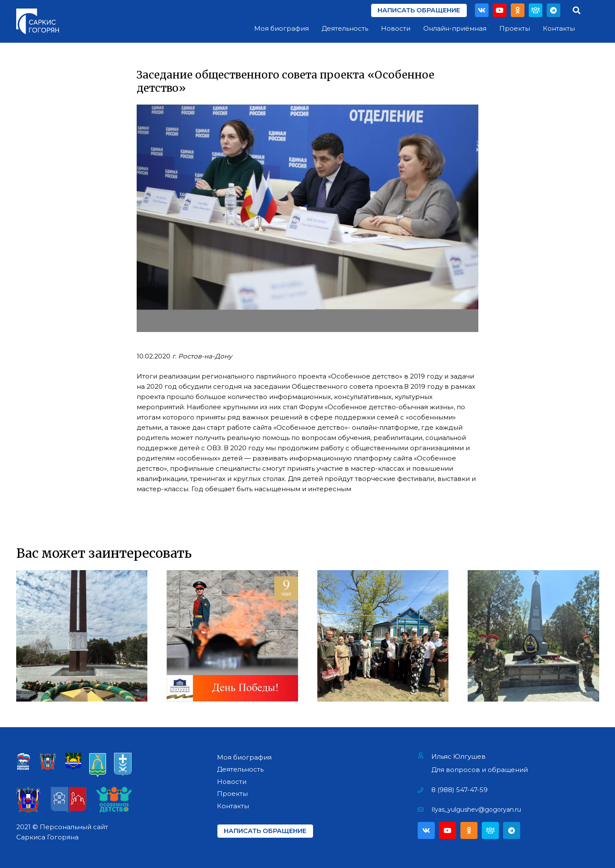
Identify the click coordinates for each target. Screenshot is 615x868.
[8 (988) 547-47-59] (425, 790)
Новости (232, 782)
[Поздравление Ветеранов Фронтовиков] (383, 636)
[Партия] (536, 10)
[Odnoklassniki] (518, 10)
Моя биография (244, 757)
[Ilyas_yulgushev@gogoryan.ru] (425, 810)
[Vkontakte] (482, 10)
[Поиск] (577, 10)
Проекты (232, 794)
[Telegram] (553, 10)
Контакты (233, 806)
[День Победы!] (232, 636)
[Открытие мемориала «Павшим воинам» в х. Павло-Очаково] (533, 636)
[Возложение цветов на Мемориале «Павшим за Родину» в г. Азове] (82, 636)
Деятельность (240, 769)
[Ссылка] (38, 21)
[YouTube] (500, 10)
